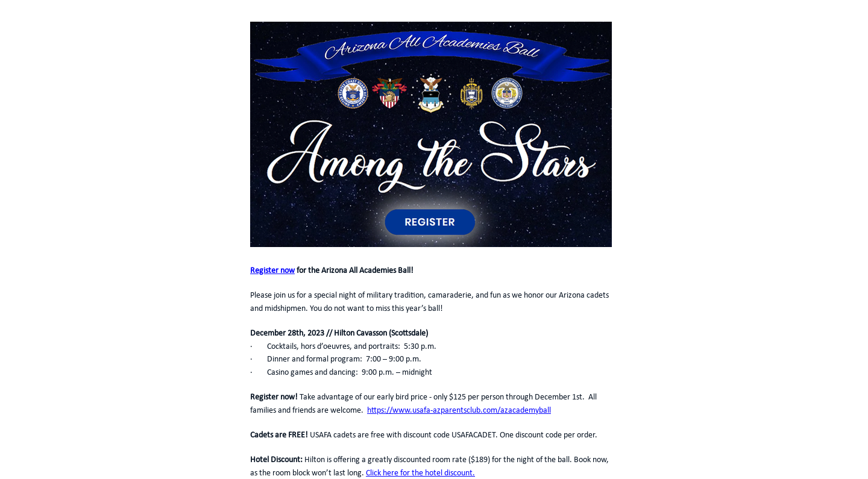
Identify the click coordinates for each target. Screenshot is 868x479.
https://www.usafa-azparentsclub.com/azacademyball (459, 411)
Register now (272, 271)
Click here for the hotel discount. (420, 473)
